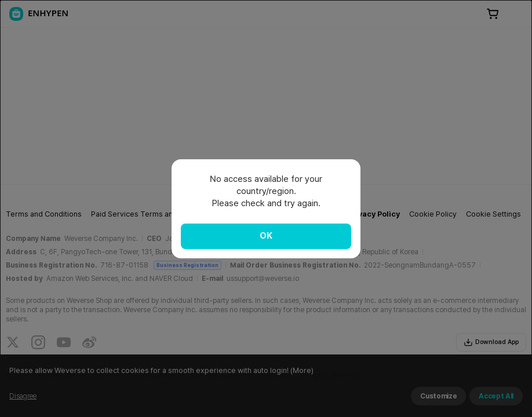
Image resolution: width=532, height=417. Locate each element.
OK (266, 236)
